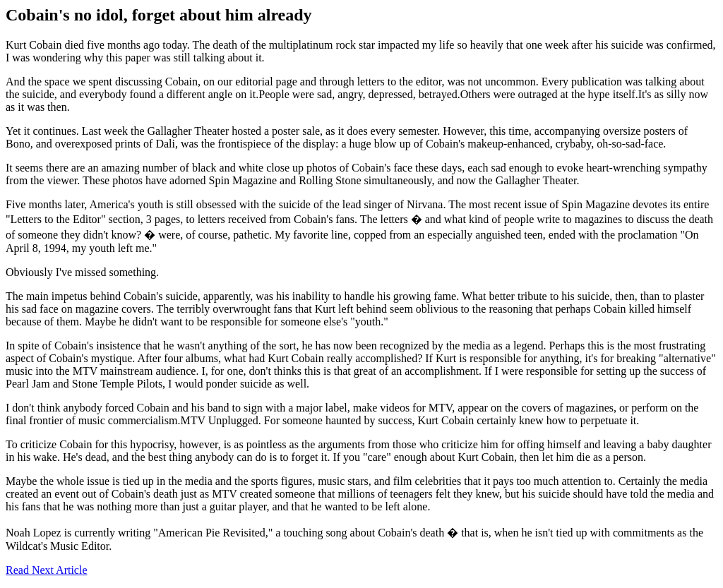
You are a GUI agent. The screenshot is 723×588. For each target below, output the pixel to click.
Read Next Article (47, 570)
